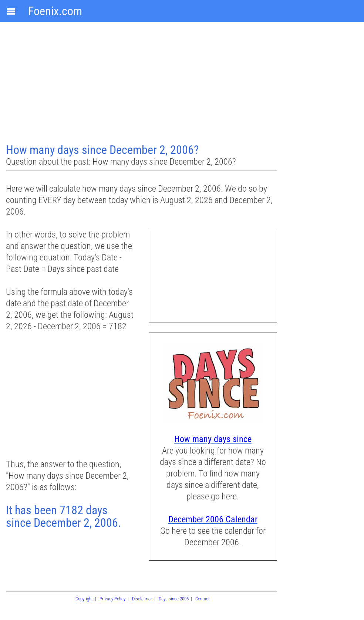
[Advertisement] (142, 84)
